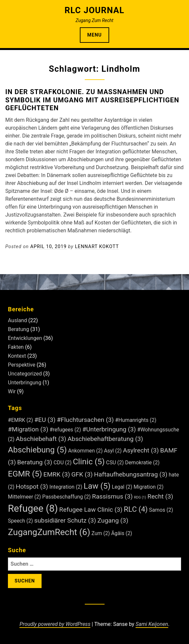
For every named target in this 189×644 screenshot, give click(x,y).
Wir (12, 391)
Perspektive (22, 365)
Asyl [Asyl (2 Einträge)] (113, 451)
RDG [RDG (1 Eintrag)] (140, 497)
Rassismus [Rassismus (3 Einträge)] (112, 496)
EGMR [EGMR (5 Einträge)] (25, 474)
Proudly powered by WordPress (55, 624)
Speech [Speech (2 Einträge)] (20, 521)
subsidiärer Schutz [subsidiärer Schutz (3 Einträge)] (65, 520)
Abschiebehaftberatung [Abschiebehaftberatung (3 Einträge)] (105, 439)
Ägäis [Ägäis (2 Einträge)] (122, 533)
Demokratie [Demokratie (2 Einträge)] (142, 463)
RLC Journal (94, 10)
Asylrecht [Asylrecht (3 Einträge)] (141, 450)
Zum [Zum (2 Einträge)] (101, 533)
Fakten (16, 347)
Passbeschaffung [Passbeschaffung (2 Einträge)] (66, 497)
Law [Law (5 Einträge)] (97, 486)
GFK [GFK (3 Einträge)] (82, 474)
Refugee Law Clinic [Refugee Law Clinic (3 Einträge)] (91, 510)
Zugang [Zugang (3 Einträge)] (113, 520)
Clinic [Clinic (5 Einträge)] (89, 462)
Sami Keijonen (152, 624)
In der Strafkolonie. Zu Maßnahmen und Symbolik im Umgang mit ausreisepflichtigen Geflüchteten (92, 100)
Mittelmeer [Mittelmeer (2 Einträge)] (24, 497)
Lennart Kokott (97, 246)
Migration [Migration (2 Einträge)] (149, 487)
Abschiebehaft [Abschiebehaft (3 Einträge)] (41, 439)
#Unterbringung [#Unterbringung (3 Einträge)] (109, 429)
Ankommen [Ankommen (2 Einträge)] (85, 451)
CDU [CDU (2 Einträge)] (63, 463)
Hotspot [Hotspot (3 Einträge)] (32, 487)
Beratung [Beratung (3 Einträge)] (35, 462)
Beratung (18, 329)
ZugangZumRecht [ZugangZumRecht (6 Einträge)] (49, 532)
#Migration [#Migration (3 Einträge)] (28, 429)
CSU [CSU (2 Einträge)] (115, 463)
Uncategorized (25, 374)
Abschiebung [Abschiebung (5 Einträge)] (37, 450)
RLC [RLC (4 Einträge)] (136, 509)
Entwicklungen (25, 338)
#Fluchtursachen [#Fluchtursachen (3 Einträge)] (85, 420)
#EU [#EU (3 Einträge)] (45, 420)
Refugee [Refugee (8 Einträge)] (33, 508)
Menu (95, 35)
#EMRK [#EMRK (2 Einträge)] (20, 420)
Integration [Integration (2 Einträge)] (66, 487)
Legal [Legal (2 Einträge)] (122, 487)
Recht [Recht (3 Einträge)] (160, 496)
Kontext (17, 356)
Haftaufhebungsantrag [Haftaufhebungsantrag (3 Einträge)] (131, 474)
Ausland (17, 320)
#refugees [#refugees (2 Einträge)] (65, 430)
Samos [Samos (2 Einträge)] (161, 510)
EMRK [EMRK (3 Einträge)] (57, 474)
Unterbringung (25, 383)
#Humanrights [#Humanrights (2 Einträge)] (136, 420)
